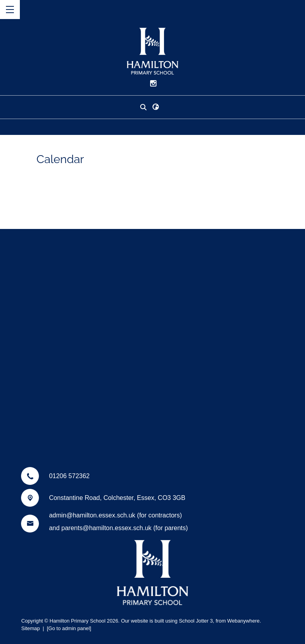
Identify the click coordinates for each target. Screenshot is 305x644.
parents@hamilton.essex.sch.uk (107, 528)
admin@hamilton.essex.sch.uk (92, 515)
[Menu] (10, 10)
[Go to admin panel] (69, 628)
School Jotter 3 (196, 621)
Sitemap (30, 628)
